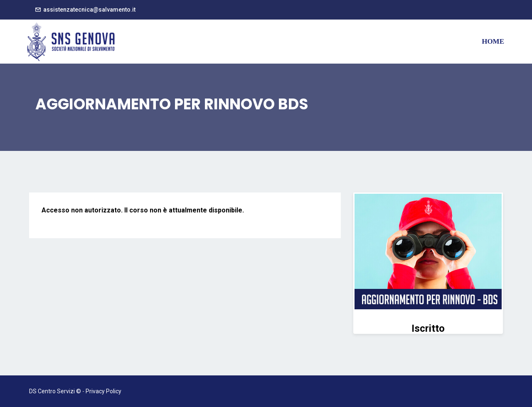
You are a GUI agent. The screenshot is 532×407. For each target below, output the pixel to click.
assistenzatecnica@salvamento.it (89, 10)
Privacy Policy (103, 391)
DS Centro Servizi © (55, 391)
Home (493, 41)
